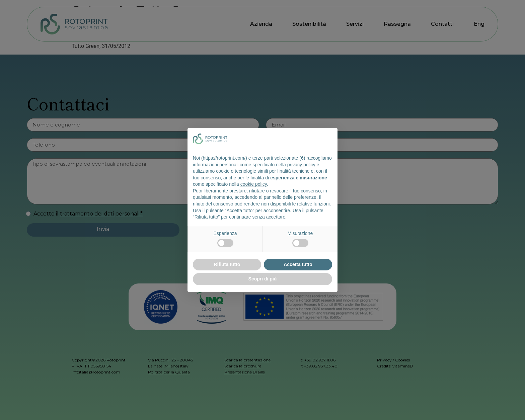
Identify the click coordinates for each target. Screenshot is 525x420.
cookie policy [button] (254, 184)
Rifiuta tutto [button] (227, 264)
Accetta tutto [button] (298, 264)
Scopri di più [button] (263, 279)
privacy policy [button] (301, 165)
